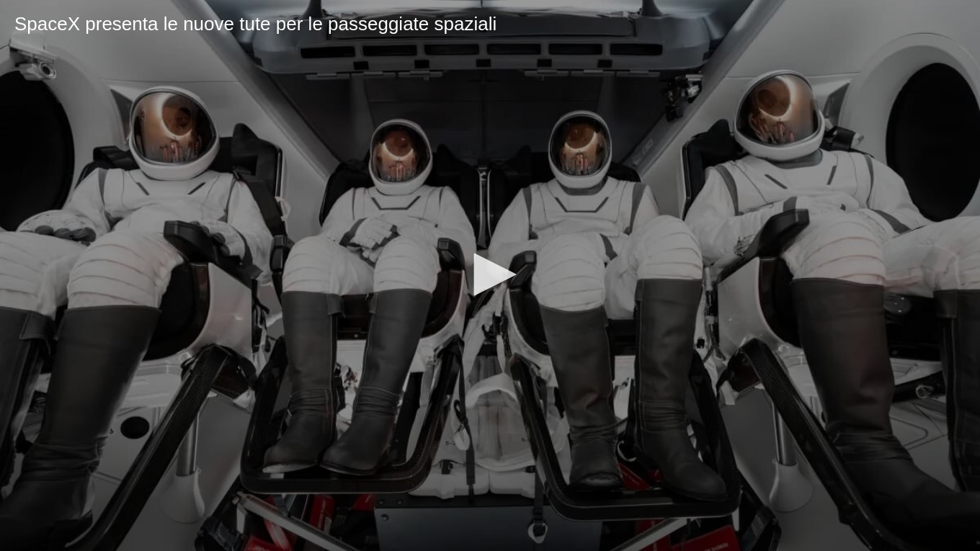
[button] (490, 274)
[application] (490, 275)
